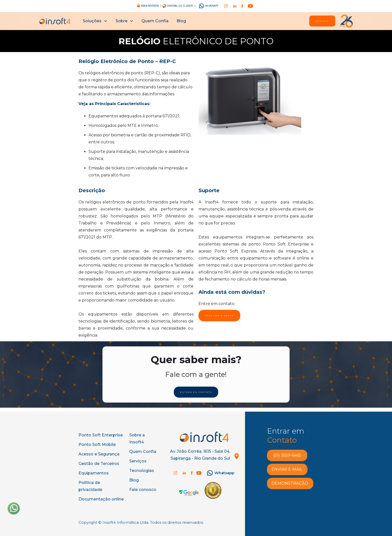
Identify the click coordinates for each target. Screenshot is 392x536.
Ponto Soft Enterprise (101, 435)
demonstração (290, 483)
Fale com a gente (219, 316)
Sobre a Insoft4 (137, 439)
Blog (181, 21)
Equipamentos (94, 473)
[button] (95, 21)
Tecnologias (142, 471)
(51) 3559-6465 (287, 455)
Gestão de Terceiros (99, 464)
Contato (322, 21)
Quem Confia (155, 21)
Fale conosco (143, 490)
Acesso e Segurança (99, 454)
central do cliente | (181, 6)
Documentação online (101, 499)
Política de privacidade (90, 486)
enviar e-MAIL (287, 469)
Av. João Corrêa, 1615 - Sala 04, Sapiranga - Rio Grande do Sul (200, 455)
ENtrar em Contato (196, 391)
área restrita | (151, 6)
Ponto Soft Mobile (97, 445)
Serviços (138, 461)
